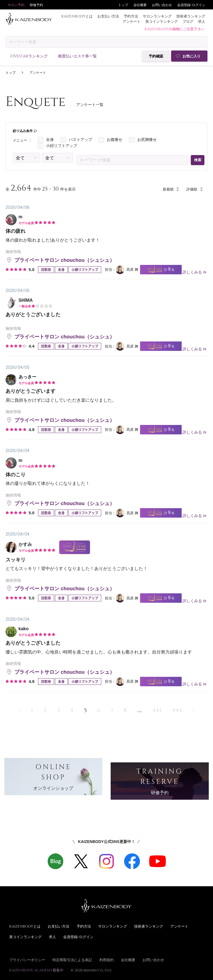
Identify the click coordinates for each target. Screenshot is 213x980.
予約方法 (131, 16)
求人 (202, 21)
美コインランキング (162, 21)
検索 (198, 160)
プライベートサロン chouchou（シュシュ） (60, 260)
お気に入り (192, 56)
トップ (123, 5)
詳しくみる (195, 272)
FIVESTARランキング (29, 56)
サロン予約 (16, 5)
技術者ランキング (191, 16)
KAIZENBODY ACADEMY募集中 (36, 970)
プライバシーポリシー (27, 960)
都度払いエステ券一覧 (77, 56)
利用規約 (106, 960)
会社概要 (140, 5)
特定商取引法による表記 (72, 960)
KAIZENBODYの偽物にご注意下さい (175, 29)
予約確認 (156, 56)
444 (177, 710)
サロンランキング (157, 16)
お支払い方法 (108, 16)
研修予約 (36, 5)
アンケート (132, 21)
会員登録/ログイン (191, 5)
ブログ (188, 21)
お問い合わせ (162, 5)
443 (157, 710)
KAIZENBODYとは (77, 16)
